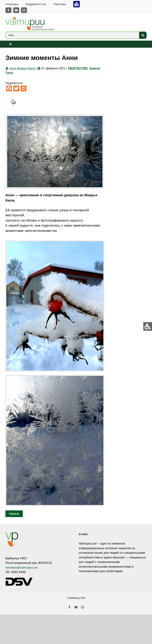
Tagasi (14, 514)
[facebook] (8, 10)
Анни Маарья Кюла (22, 68)
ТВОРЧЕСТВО (78, 68)
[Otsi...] (72, 35)
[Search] (143, 35)
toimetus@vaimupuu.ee (22, 568)
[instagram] (24, 10)
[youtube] (16, 10)
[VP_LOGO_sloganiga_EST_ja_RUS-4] (30, 18)
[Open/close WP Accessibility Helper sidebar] (148, 326)
